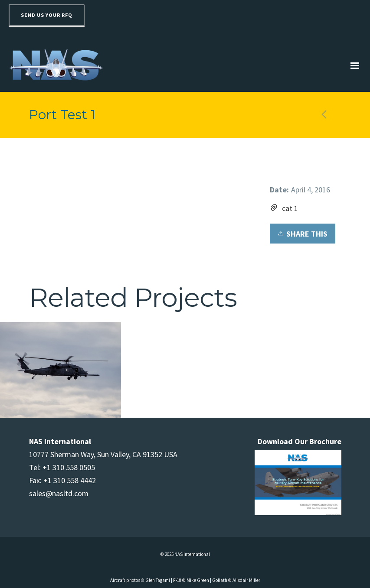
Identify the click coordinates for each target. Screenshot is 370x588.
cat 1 (290, 208)
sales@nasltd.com (59, 493)
